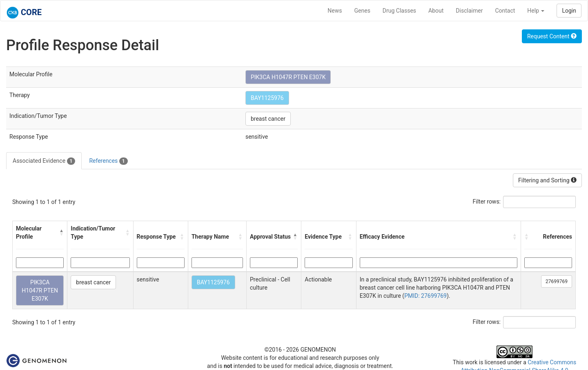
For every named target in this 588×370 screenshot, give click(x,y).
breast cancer (268, 119)
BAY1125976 (267, 98)
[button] (61, 233)
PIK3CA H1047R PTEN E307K (288, 77)
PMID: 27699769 (425, 296)
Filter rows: (487, 202)
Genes (362, 11)
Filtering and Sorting (547, 180)
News (335, 11)
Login (569, 11)
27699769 (557, 281)
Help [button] (536, 11)
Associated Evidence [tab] (44, 161)
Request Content (552, 36)
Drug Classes (399, 11)
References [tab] (108, 161)
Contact (505, 11)
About (436, 11)
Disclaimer (469, 11)
